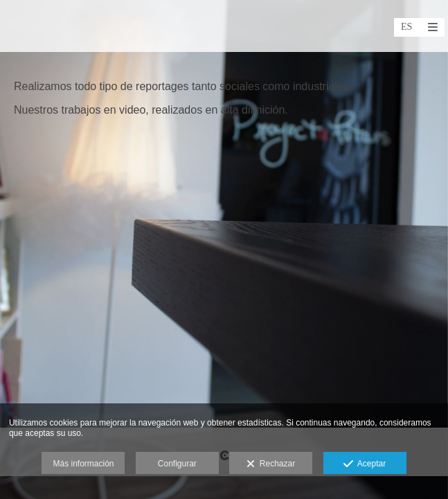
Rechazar (271, 464)
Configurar (177, 464)
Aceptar (365, 464)
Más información (83, 464)
